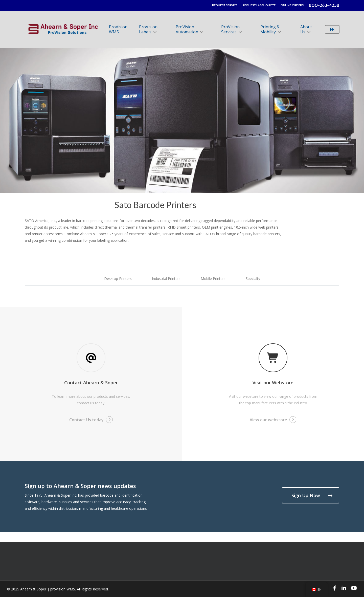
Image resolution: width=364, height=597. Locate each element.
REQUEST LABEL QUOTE (259, 5)
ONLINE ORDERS (292, 5)
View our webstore (268, 420)
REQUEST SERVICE (225, 5)
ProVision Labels (148, 29)
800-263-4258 (324, 5)
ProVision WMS (118, 29)
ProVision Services (231, 29)
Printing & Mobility (270, 29)
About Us (306, 29)
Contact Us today (86, 420)
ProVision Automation (189, 29)
